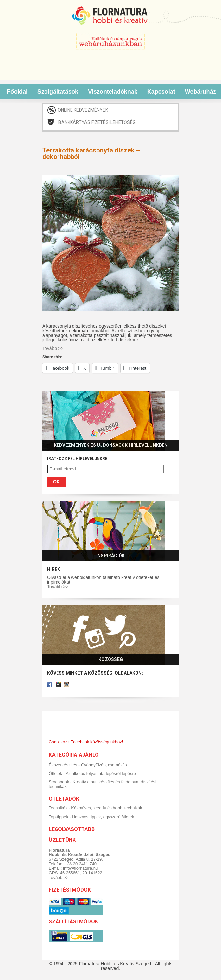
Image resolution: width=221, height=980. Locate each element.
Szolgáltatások (58, 92)
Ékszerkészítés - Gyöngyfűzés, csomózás (88, 765)
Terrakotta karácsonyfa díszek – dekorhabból (91, 153)
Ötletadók (64, 799)
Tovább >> (58, 587)
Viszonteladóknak (113, 92)
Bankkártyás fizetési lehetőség (97, 122)
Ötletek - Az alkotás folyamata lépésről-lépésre (92, 773)
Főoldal (17, 92)
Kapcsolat (161, 92)
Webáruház (201, 92)
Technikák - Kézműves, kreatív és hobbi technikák (96, 808)
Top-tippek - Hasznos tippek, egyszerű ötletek (91, 817)
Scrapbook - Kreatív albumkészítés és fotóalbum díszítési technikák (103, 784)
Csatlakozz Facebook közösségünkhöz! (86, 742)
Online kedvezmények (83, 110)
